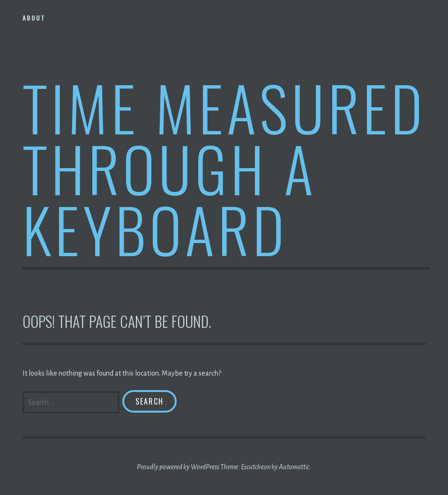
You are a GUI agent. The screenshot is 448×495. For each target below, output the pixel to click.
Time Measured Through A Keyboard (224, 168)
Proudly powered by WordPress (178, 467)
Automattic (294, 467)
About (34, 18)
